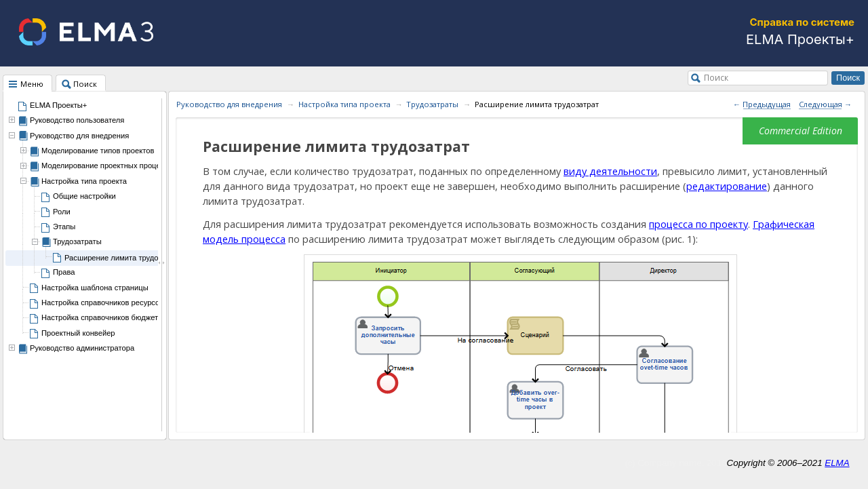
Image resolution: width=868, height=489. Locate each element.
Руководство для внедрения (79, 136)
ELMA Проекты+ (58, 105)
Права (64, 272)
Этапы (64, 227)
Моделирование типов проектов (98, 151)
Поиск (716, 77)
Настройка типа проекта (84, 181)
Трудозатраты (77, 241)
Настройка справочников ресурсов (102, 302)
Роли (62, 212)
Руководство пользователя (77, 120)
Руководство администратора (82, 348)
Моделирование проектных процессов (109, 165)
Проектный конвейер (78, 333)
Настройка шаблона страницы (95, 288)
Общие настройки (84, 196)
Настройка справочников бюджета (102, 317)
